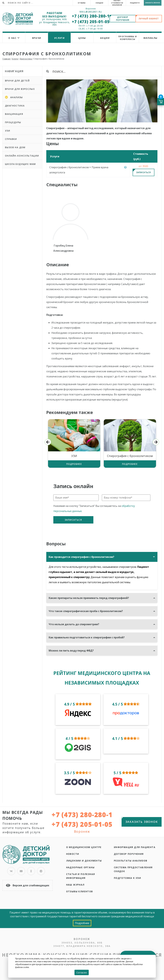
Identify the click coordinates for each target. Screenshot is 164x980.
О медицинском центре (84, 847)
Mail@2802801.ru (91, 12)
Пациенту (135, 3)
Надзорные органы (80, 867)
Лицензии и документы (84, 861)
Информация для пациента (135, 847)
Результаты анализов (131, 861)
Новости (73, 854)
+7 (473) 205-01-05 (91, 22)
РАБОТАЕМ (55, 13)
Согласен (82, 972)
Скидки (99, 3)
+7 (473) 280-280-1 (91, 16)
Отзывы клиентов (80, 891)
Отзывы (82, 3)
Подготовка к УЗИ (127, 878)
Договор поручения (129, 854)
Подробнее (74, 464)
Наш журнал (75, 885)
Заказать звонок (153, 3)
